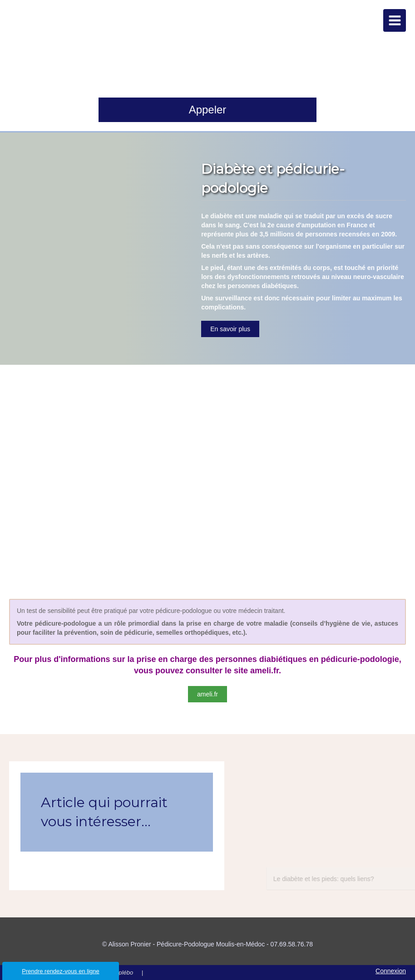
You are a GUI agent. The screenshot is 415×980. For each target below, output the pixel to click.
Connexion (391, 971)
